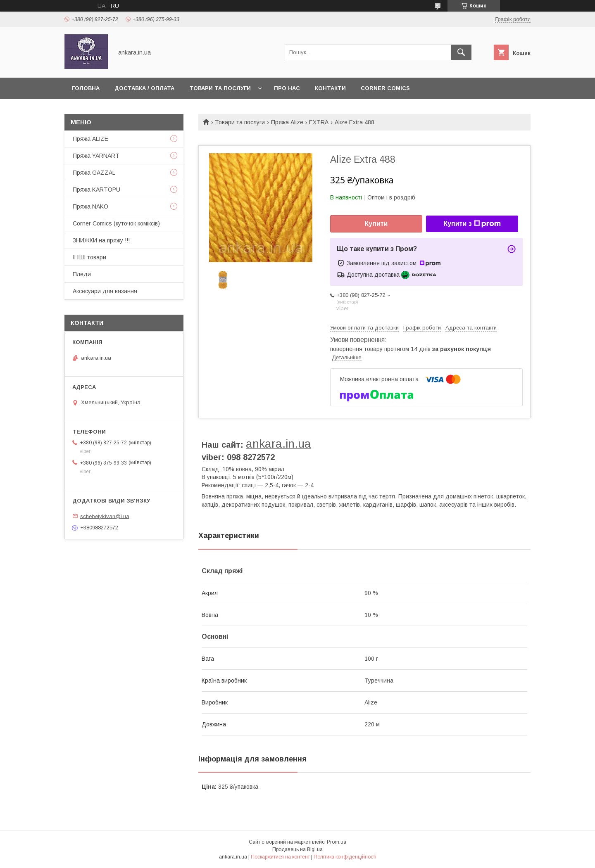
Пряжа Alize (287, 122)
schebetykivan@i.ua (105, 516)
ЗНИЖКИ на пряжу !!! (101, 240)
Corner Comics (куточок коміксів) (116, 223)
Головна (86, 88)
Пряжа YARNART (96, 156)
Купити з (472, 224)
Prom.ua (337, 842)
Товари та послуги (220, 88)
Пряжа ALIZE (90, 139)
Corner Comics (385, 88)
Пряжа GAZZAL (94, 173)
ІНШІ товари (89, 257)
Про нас (287, 88)
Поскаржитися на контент (280, 857)
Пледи (82, 274)
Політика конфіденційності (345, 857)
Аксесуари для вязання (105, 291)
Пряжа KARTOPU (96, 190)
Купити (376, 224)
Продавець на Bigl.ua (297, 849)
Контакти (330, 88)
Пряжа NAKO (90, 206)
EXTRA (319, 122)
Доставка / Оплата (144, 88)
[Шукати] (461, 52)
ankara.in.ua (278, 444)
